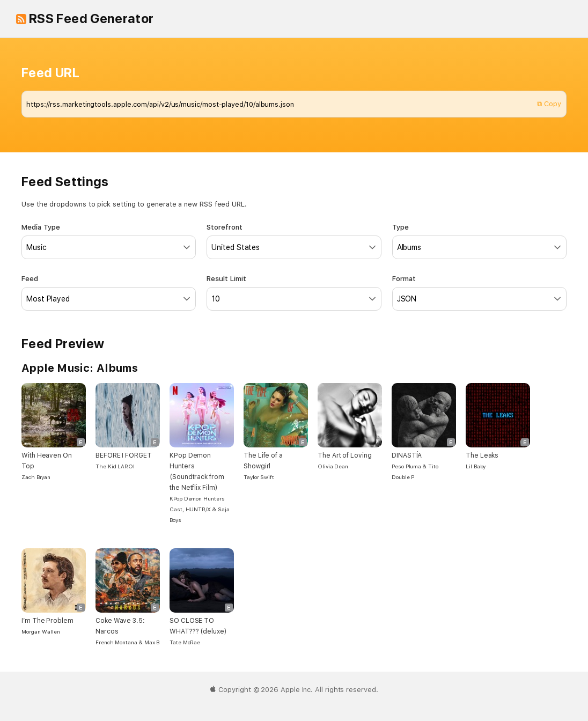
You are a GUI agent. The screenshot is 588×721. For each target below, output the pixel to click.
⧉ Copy (549, 104)
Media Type (109, 241)
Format (479, 293)
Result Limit (294, 293)
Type (479, 241)
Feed (109, 293)
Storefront (294, 241)
